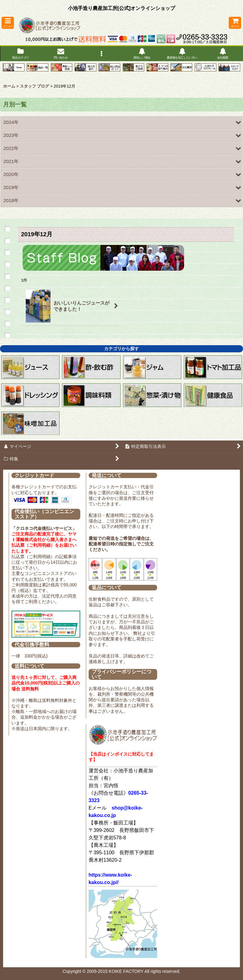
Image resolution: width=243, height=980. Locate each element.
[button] (8, 23)
